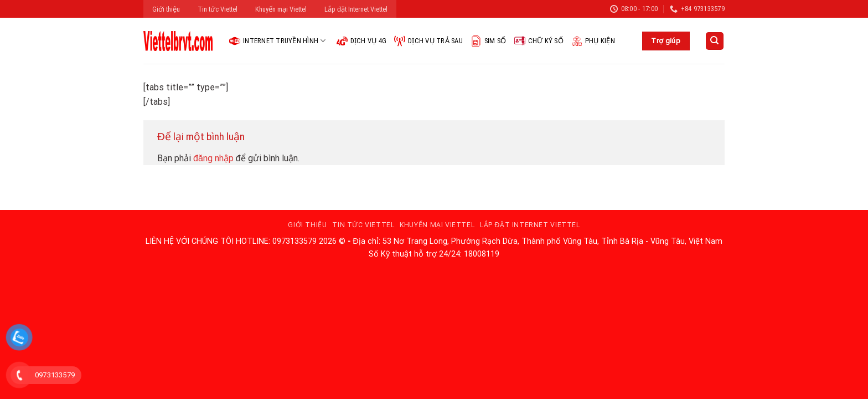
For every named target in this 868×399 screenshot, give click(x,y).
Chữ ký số (539, 41)
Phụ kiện (593, 41)
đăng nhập (213, 158)
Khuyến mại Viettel (281, 9)
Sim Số (489, 41)
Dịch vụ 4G (362, 41)
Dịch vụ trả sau (428, 41)
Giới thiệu (166, 9)
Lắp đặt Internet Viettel (356, 9)
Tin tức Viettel (218, 9)
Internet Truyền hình (278, 41)
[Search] (715, 41)
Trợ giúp (666, 41)
